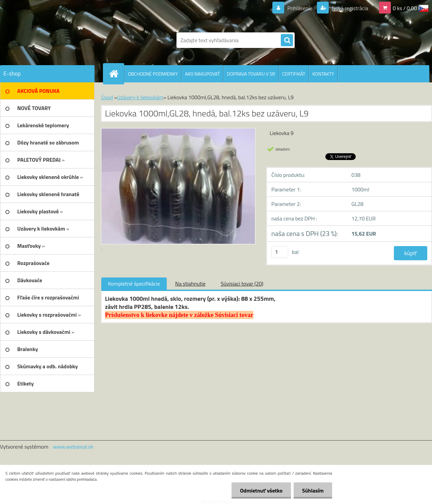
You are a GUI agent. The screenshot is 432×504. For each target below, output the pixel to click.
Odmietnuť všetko (261, 490)
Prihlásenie (300, 8)
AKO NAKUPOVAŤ (202, 74)
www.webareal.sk (73, 447)
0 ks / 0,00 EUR (410, 8)
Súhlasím (313, 490)
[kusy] (280, 252)
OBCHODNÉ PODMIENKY (153, 74)
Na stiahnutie (190, 284)
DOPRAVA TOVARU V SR (251, 74)
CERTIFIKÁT (294, 74)
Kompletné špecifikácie (134, 284)
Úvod (107, 97)
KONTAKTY (323, 74)
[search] (287, 41)
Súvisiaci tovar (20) (242, 284)
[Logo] (46, 40)
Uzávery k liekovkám (140, 97)
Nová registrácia (349, 8)
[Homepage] (116, 74)
